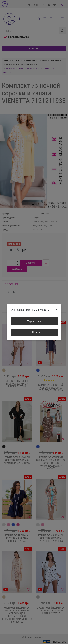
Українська (34, 321)
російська (34, 332)
